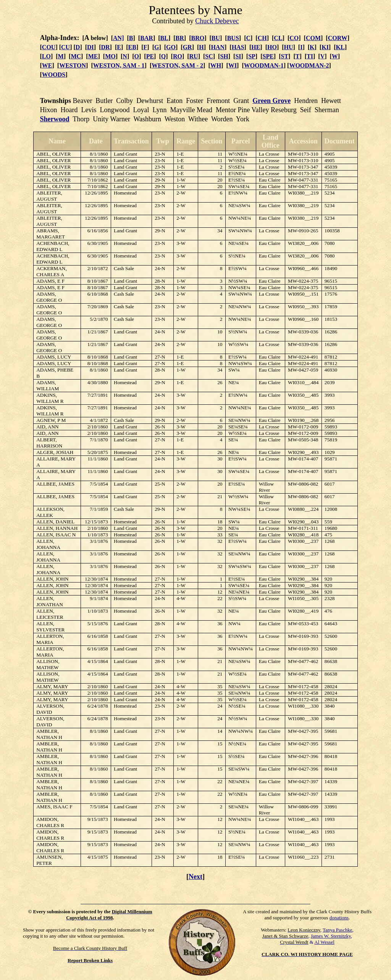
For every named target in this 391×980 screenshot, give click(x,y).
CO (294, 38)
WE (47, 65)
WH (216, 65)
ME (93, 56)
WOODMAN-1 (264, 65)
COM (313, 38)
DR (105, 47)
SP (252, 56)
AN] (118, 38)
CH (262, 38)
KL (340, 47)
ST (285, 56)
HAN (218, 47)
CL (278, 38)
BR (180, 38)
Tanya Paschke (337, 930)
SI (238, 56)
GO (171, 47)
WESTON (73, 65)
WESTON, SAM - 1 (119, 65)
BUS (233, 38)
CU (65, 47)
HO (272, 47)
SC (209, 56)
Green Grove (271, 101)
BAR (147, 38)
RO (178, 56)
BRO (198, 38)
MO (110, 56)
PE (150, 56)
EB (132, 47)
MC (76, 56)
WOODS (54, 75)
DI (90, 47)
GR (187, 47)
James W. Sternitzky (331, 936)
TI (310, 56)
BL (164, 38)
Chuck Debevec (217, 21)
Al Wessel (324, 942)
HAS (238, 47)
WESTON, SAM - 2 (177, 65)
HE (256, 47)
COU (49, 47)
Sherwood (55, 119)
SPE (268, 56)
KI (325, 47)
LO (46, 56)
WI (233, 65)
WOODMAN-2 (309, 65)
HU (289, 47)
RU (194, 56)
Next (195, 877)
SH (224, 56)
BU (216, 38)
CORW (338, 38)
